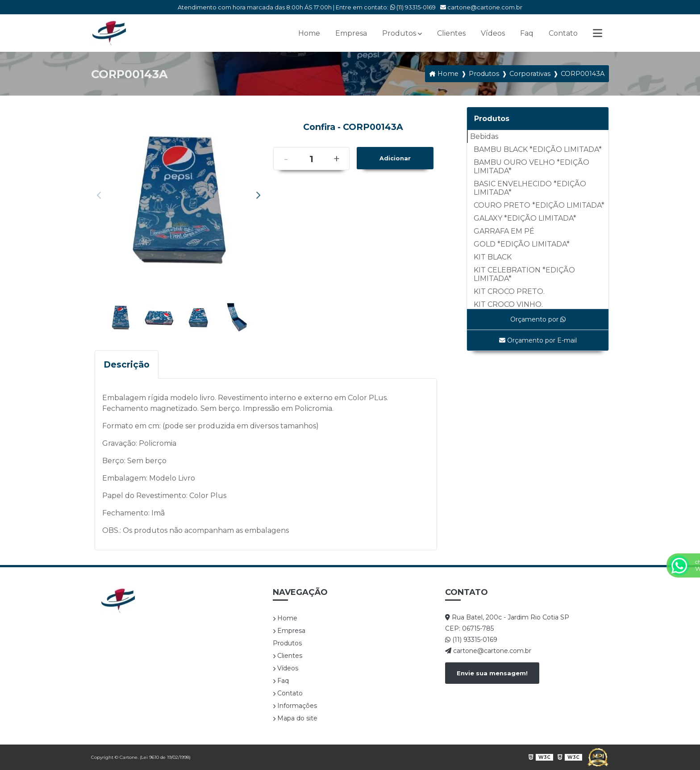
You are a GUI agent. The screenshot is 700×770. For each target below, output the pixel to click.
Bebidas (484, 136)
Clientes (451, 33)
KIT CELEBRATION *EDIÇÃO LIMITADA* (524, 274)
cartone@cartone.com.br (481, 7)
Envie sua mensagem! (492, 673)
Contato (563, 33)
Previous (99, 195)
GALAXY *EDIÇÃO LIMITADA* (525, 218)
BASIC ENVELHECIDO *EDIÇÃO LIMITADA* (530, 188)
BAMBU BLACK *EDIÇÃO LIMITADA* (538, 149)
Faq (527, 33)
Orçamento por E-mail (538, 340)
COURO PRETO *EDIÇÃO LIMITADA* (539, 205)
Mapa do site (295, 718)
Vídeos (493, 33)
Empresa (351, 33)
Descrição (127, 364)
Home (309, 33)
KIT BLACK (493, 257)
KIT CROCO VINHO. (508, 304)
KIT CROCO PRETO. (509, 291)
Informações (295, 706)
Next (258, 195)
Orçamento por (538, 319)
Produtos (399, 33)
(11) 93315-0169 (413, 7)
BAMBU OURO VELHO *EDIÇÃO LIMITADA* (531, 167)
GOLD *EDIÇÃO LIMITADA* (522, 244)
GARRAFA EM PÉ (504, 231)
